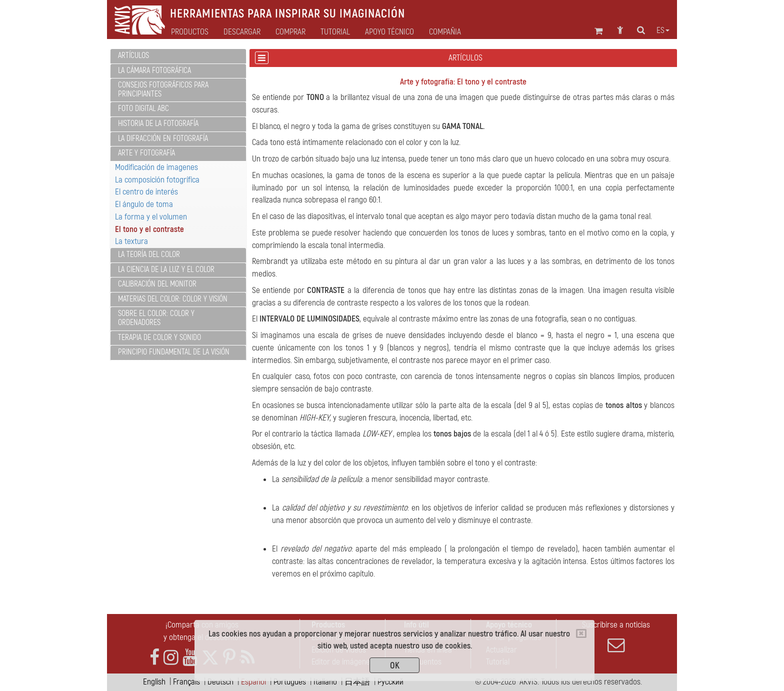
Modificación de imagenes (156, 167)
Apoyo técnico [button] (389, 32)
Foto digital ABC (143, 108)
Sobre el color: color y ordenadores (156, 318)
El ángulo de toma (144, 204)
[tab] (178, 56)
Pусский (390, 682)
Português (290, 682)
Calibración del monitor (157, 284)
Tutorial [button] (335, 32)
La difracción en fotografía (163, 138)
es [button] (663, 30)
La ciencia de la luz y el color (166, 269)
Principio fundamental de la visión (174, 352)
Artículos (133, 55)
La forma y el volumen (151, 217)
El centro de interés (146, 192)
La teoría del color (149, 254)
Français (186, 682)
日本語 (357, 682)
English (154, 682)
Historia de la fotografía (158, 123)
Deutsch (220, 682)
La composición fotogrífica (157, 180)
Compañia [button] (445, 32)
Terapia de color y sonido (159, 337)
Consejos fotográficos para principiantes (163, 89)
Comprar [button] (290, 32)
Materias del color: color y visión (173, 299)
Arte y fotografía (146, 153)
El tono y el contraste (149, 229)
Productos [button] (190, 32)
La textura (131, 241)
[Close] (581, 633)
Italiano (325, 682)
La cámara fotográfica (154, 70)
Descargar (242, 32)
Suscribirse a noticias (616, 636)
